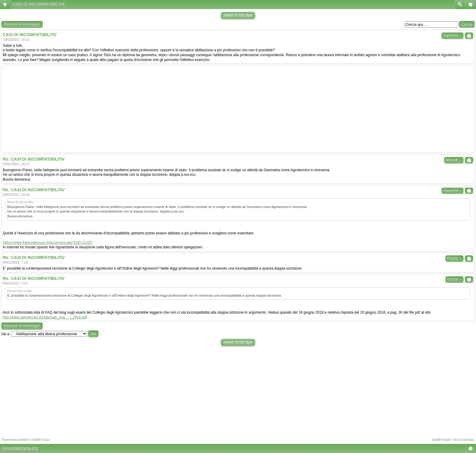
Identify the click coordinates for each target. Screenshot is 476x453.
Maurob (454, 160)
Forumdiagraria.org (20, 448)
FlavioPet (452, 36)
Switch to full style (238, 15)
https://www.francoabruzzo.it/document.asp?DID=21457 (48, 243)
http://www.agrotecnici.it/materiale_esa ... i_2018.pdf (45, 317)
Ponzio (454, 258)
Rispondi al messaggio (22, 24)
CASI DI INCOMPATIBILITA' (39, 4)
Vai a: (6, 334)
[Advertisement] (238, 109)
